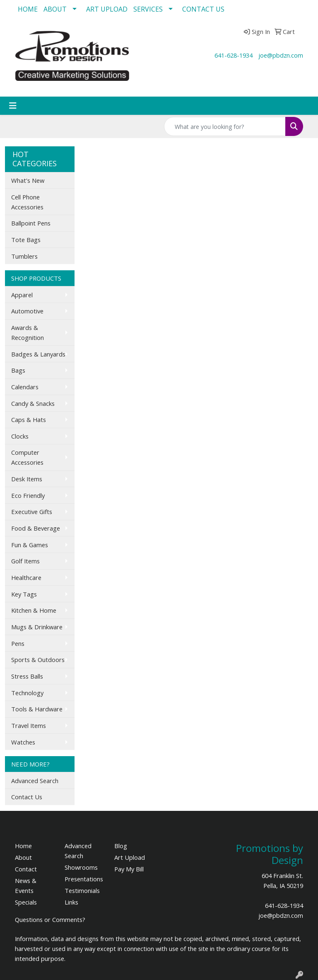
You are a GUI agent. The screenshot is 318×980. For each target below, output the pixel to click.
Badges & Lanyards (38, 354)
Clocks (20, 436)
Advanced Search (35, 781)
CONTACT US (203, 9)
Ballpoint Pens (31, 223)
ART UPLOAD (107, 9)
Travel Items (29, 725)
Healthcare (26, 577)
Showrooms (81, 867)
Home (23, 846)
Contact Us (27, 797)
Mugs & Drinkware (37, 627)
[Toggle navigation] (13, 106)
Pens (18, 643)
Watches (23, 742)
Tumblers (24, 256)
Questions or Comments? (50, 919)
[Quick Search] (225, 126)
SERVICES (148, 9)
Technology (27, 693)
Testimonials (82, 890)
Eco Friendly (28, 495)
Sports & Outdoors (38, 660)
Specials (26, 902)
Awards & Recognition (28, 332)
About (23, 857)
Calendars (25, 387)
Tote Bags (26, 240)
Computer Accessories (27, 457)
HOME (28, 9)
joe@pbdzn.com (281, 55)
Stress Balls (27, 676)
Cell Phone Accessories (27, 202)
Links (71, 902)
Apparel (22, 295)
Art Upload (130, 857)
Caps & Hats (29, 420)
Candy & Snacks (33, 403)
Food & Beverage (36, 528)
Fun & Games (30, 545)
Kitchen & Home (34, 610)
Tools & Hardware (37, 709)
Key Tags (24, 594)
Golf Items (25, 561)
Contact (26, 869)
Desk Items (27, 479)
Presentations (84, 879)
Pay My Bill (129, 869)
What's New (28, 180)
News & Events (26, 885)
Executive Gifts (32, 512)
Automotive (27, 311)
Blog (121, 846)
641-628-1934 (234, 55)
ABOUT (55, 9)
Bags (18, 370)
